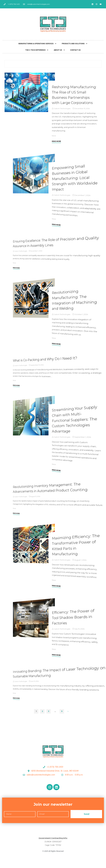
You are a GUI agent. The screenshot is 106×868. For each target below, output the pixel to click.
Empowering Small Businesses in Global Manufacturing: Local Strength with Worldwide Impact (76, 183)
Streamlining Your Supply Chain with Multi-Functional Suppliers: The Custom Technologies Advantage (76, 424)
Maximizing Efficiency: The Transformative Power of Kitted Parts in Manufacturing (74, 550)
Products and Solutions (75, 44)
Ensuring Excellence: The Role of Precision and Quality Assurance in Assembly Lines (58, 247)
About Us (59, 50)
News (54, 141)
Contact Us (75, 50)
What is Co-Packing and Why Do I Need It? (46, 364)
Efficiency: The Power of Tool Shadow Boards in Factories (74, 622)
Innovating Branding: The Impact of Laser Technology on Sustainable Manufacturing (58, 677)
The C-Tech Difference (37, 50)
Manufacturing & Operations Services (37, 44)
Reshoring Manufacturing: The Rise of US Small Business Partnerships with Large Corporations (73, 97)
